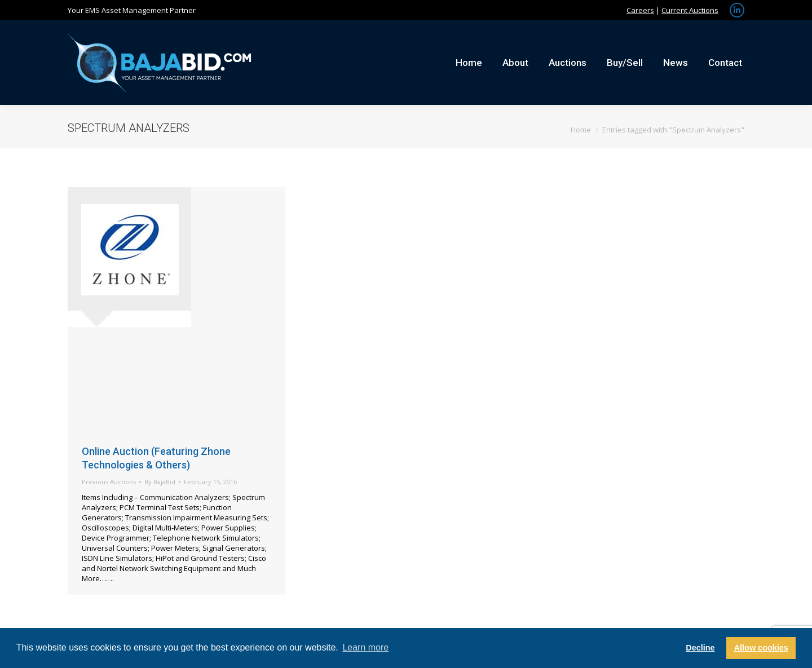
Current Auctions (690, 10)
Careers (640, 10)
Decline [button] (700, 648)
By (160, 482)
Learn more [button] (365, 647)
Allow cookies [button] (761, 648)
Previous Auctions (109, 482)
